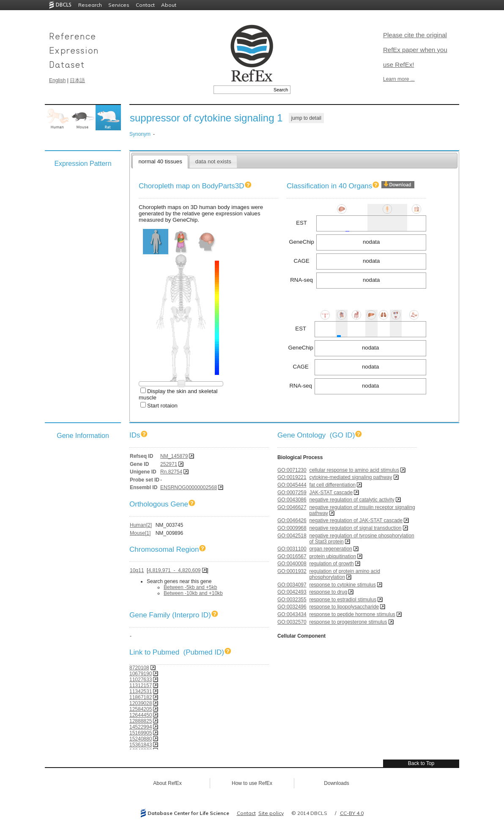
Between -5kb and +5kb (190, 587)
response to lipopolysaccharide (344, 607)
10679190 (141, 674)
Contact (145, 5)
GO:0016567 (292, 556)
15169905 (141, 733)
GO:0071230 (292, 470)
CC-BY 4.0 (352, 813)
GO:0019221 (292, 477)
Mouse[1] (140, 533)
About (169, 5)
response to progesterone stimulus (348, 622)
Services (119, 5)
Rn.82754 (171, 472)
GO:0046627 (292, 507)
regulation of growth (331, 564)
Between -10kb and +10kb (193, 593)
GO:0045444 (292, 485)
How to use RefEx (252, 783)
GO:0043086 (292, 500)
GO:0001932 (292, 571)
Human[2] (141, 525)
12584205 (141, 709)
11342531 (141, 691)
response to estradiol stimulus (343, 600)
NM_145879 (174, 456)
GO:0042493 (292, 592)
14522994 (141, 727)
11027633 (141, 680)
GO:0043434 (292, 614)
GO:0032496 (292, 607)
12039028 (141, 703)
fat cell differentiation (332, 485)
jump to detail (306, 118)
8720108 (139, 668)
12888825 (141, 721)
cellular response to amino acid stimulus (354, 470)
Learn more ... (399, 79)
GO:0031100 (292, 549)
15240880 (141, 739)
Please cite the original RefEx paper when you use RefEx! (415, 50)
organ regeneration (330, 549)
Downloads (336, 783)
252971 (169, 464)
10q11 (137, 570)
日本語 (77, 80)
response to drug (328, 592)
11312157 (141, 685)
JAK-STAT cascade (331, 493)
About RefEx (167, 783)
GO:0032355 (292, 600)
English (57, 80)
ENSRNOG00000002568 (189, 487)
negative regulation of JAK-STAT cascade (356, 520)
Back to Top (421, 763)
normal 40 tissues (160, 161)
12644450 (141, 715)
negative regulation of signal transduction (355, 528)
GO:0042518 (292, 536)
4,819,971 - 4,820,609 (174, 570)
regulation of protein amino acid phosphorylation (344, 574)
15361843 (141, 745)
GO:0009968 (292, 528)
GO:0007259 (292, 493)
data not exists (213, 161)
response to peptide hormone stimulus (352, 614)
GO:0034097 (292, 585)
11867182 (141, 697)
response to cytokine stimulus (342, 585)
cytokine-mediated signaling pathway (351, 477)
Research (90, 5)
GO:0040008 (292, 564)
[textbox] (242, 90)
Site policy (271, 813)
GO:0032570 (292, 622)
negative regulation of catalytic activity (352, 500)
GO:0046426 (292, 520)
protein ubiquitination (333, 556)
